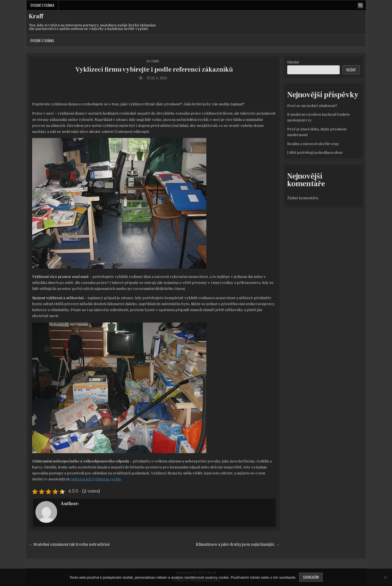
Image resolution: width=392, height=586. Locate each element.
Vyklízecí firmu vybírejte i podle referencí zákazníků (154, 70)
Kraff (36, 16)
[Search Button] (360, 5)
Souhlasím (311, 577)
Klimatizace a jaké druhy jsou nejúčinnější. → (238, 544)
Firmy (155, 61)
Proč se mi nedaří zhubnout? (312, 106)
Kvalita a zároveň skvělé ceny (313, 144)
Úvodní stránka (42, 5)
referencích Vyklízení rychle (96, 479)
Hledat (293, 62)
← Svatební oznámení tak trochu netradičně (69, 544)
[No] (385, 577)
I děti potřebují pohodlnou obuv (315, 153)
